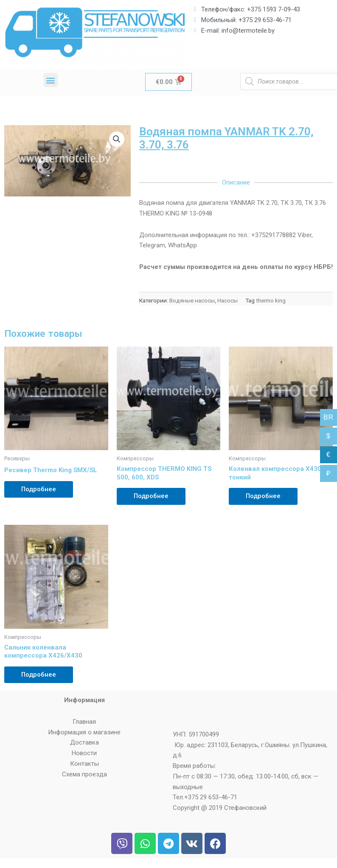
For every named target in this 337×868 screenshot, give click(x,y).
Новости (84, 753)
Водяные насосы (192, 300)
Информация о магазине (84, 732)
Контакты (84, 764)
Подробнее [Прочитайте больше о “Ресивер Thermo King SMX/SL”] (39, 489)
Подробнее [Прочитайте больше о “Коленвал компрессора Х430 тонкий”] (263, 496)
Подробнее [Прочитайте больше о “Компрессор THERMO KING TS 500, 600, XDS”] (151, 496)
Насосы (227, 300)
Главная (84, 722)
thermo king (271, 300)
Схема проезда (84, 774)
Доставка (84, 742)
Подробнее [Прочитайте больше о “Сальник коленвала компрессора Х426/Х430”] (39, 675)
